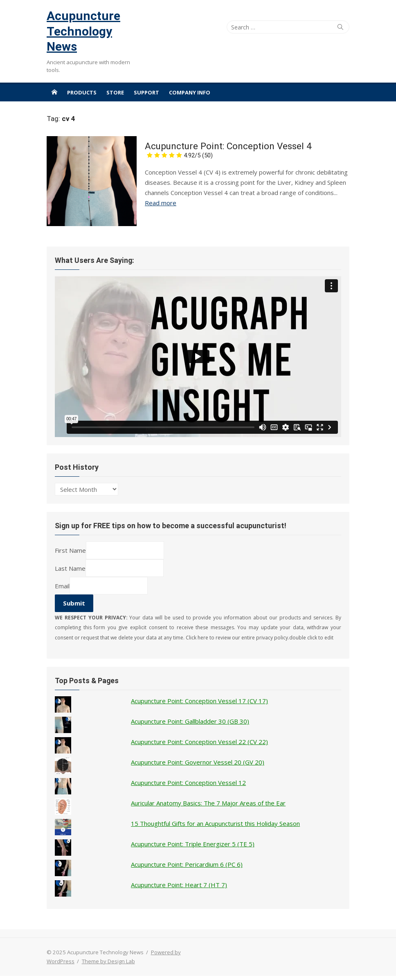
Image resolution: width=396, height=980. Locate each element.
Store (115, 92)
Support (146, 92)
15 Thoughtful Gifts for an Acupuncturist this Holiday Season (215, 823)
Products (82, 92)
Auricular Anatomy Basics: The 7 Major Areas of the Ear (208, 803)
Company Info (190, 92)
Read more (161, 203)
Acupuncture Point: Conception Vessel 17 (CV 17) (199, 701)
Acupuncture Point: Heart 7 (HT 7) (179, 885)
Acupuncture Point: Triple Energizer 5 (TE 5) (193, 844)
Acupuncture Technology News (83, 31)
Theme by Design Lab (108, 961)
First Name (70, 550)
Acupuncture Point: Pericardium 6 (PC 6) (187, 864)
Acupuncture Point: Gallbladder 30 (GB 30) (190, 721)
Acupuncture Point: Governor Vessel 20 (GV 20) (198, 762)
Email (62, 585)
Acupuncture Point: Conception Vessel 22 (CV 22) (199, 742)
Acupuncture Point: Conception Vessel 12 (188, 783)
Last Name (70, 568)
